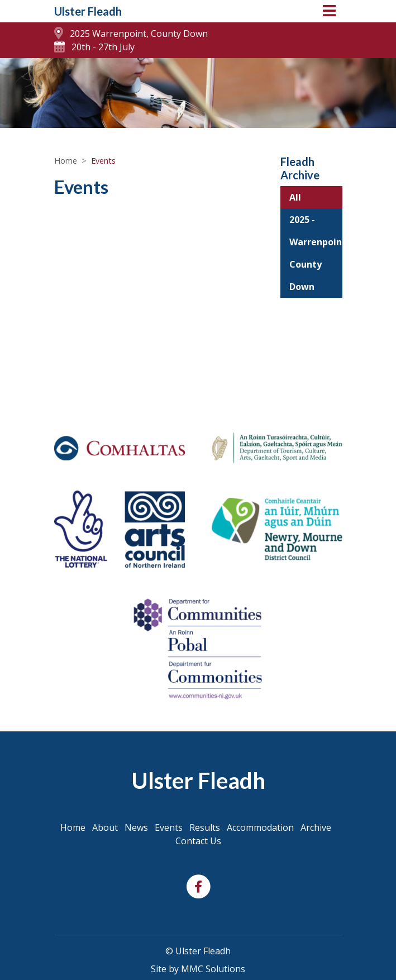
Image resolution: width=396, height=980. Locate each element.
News (136, 827)
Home (66, 161)
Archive (316, 827)
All (295, 197)
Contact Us (198, 841)
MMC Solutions (213, 969)
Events (169, 827)
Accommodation (260, 827)
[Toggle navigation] (329, 11)
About (105, 827)
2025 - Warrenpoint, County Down (316, 253)
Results (205, 827)
